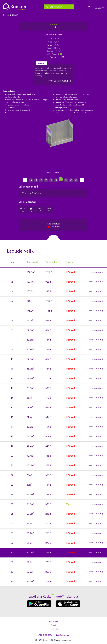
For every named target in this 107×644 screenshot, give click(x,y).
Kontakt (53, 625)
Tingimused (54, 622)
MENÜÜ (98, 8)
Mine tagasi (13, 15)
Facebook (54, 629)
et (89, 7)
